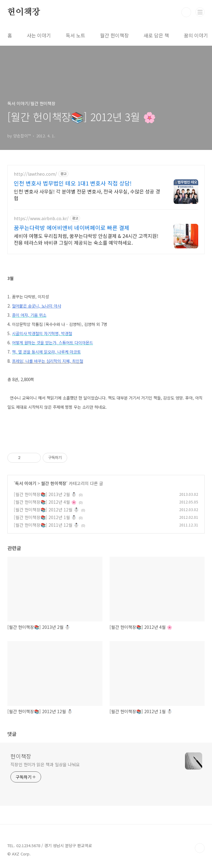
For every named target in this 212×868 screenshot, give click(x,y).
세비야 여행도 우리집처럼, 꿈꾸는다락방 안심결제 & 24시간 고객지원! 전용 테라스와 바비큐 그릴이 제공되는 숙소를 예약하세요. (86, 239)
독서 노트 (75, 35)
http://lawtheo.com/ (35, 174)
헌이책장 (24, 12)
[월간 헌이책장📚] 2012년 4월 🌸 (45, 502)
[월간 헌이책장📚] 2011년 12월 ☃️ (46, 525)
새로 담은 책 (156, 35)
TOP (200, 848)
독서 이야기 (26, 483)
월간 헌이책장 (114, 35)
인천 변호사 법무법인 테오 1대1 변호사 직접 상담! (73, 183)
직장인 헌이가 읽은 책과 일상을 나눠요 (45, 764)
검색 (186, 12)
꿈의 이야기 (196, 35)
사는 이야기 (39, 35)
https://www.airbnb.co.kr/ (41, 218)
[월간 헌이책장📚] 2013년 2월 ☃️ (45, 494)
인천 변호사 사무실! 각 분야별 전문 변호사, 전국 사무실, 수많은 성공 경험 (87, 195)
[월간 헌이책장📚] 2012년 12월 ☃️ (46, 510)
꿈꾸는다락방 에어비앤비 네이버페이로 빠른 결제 (72, 228)
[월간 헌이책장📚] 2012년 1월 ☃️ (45, 517)
